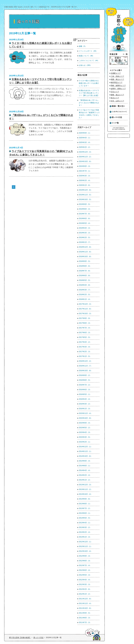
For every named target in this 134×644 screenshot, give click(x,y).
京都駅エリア (116, 73)
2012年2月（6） (85, 589)
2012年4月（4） (85, 580)
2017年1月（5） (85, 356)
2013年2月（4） (85, 532)
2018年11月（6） (85, 252)
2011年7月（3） (85, 622)
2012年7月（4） (85, 565)
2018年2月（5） (85, 295)
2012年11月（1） (85, 546)
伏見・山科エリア (117, 101)
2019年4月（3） (85, 228)
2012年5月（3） (85, 575)
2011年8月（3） (85, 618)
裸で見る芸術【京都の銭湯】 (20, 638)
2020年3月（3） (85, 176)
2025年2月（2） (85, 147)
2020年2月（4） (85, 180)
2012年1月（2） (85, 594)
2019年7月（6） (85, 214)
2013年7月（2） (85, 508)
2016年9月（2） (85, 375)
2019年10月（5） (85, 199)
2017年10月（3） (85, 314)
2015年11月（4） (85, 413)
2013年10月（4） (85, 494)
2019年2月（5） (85, 237)
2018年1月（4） (85, 299)
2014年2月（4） (85, 475)
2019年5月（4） (85, 223)
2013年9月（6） (85, 499)
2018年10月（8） (85, 257)
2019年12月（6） (85, 190)
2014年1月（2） (85, 480)
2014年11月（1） (85, 451)
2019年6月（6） (85, 218)
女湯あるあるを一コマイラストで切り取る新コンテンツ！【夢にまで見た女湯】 (89, 93)
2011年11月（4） (85, 603)
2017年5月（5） (85, 337)
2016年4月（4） (85, 399)
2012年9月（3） (85, 556)
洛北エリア (115, 98)
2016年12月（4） (85, 361)
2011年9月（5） (85, 613)
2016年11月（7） (85, 366)
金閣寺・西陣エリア (118, 89)
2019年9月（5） (85, 204)
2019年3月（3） (85, 233)
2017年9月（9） (85, 318)
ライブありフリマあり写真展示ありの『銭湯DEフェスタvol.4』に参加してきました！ (89, 114)
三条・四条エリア (117, 76)
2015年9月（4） (85, 423)
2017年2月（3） (85, 352)
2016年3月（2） (85, 404)
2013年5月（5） (85, 518)
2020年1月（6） (85, 185)
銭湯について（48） (86, 56)
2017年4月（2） (85, 342)
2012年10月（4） (85, 551)
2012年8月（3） (85, 561)
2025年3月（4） (85, 142)
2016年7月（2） (85, 385)
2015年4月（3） (85, 432)
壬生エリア (115, 92)
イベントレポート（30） (88, 51)
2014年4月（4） (85, 470)
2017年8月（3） (85, 323)
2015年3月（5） (85, 437)
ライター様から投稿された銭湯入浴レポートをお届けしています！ (89, 83)
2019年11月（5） (85, 195)
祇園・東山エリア (117, 79)
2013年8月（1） (85, 504)
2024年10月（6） (85, 161)
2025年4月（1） (85, 138)
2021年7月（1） (85, 171)
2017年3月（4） (85, 347)
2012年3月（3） (85, 584)
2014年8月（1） (85, 466)
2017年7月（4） (85, 328)
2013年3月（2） (85, 527)
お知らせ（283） (85, 65)
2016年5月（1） (85, 394)
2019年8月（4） (85, 209)
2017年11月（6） (85, 309)
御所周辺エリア (117, 82)
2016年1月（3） (85, 409)
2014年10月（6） (85, 456)
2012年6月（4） (85, 570)
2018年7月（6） (85, 271)
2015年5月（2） (85, 428)
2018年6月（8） (85, 276)
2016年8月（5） (85, 380)
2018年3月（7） (85, 290)
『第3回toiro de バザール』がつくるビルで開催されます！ (89, 103)
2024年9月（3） (85, 166)
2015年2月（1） (85, 442)
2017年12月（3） (85, 304)
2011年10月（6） (85, 608)
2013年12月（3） (85, 485)
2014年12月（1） (85, 447)
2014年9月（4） (85, 461)
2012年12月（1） (85, 542)
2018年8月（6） (85, 266)
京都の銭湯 (75, 39)
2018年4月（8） (85, 285)
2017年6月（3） (85, 333)
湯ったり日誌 (38, 638)
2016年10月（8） (85, 371)
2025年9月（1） (85, 133)
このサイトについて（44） (89, 61)
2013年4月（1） (85, 523)
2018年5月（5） (85, 280)
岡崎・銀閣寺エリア (118, 86)
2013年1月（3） (85, 537)
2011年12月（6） (85, 599)
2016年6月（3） (85, 390)
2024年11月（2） (85, 157)
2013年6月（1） (85, 513)
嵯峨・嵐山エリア (117, 95)
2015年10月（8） (85, 418)
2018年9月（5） (85, 261)
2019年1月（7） (85, 242)
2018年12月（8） (85, 247)
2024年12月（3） (85, 152)
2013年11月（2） (85, 489)
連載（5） (83, 46)
